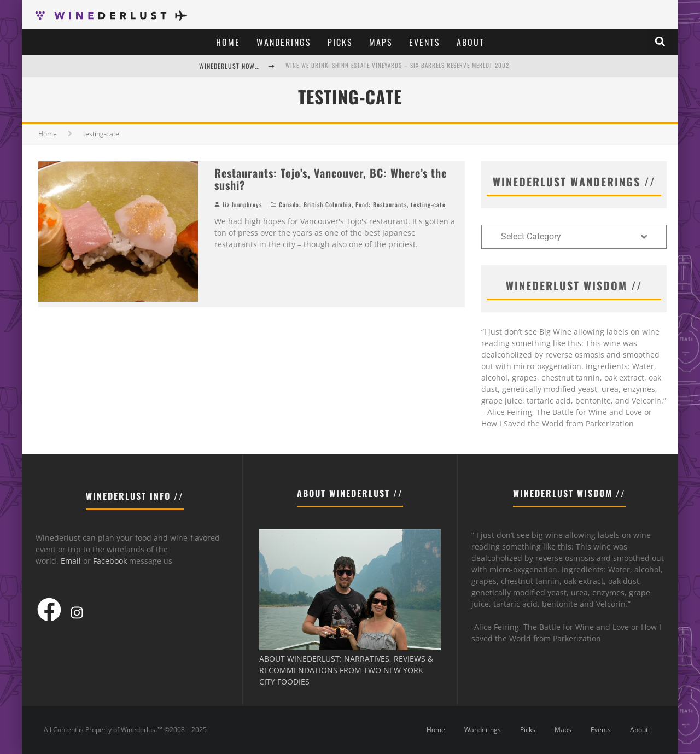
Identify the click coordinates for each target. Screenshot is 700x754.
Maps (381, 42)
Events (425, 42)
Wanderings (284, 42)
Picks (340, 42)
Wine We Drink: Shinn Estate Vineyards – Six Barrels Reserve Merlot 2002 (397, 65)
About (471, 42)
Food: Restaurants (381, 204)
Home (228, 42)
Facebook (110, 561)
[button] (660, 42)
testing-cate (428, 204)
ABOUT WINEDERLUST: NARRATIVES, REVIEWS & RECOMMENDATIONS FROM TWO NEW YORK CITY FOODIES (346, 670)
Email (71, 561)
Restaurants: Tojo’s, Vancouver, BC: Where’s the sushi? (331, 179)
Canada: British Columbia (315, 204)
